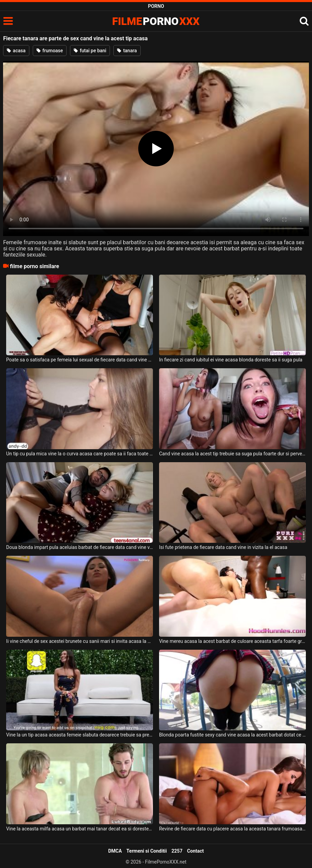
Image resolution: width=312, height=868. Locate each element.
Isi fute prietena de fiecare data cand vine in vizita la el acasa (223, 547)
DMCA (115, 851)
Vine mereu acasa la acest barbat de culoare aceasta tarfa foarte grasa (232, 641)
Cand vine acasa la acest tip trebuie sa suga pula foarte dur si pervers (232, 454)
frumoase (50, 51)
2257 (177, 851)
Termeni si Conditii (146, 851)
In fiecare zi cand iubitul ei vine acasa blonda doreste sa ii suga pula (231, 360)
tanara (127, 51)
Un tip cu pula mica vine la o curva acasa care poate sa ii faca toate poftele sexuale (80, 454)
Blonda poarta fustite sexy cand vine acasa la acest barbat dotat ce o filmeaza (232, 735)
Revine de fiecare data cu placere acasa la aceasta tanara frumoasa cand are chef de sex (232, 829)
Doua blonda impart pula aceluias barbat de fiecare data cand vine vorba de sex (80, 547)
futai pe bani (90, 51)
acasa (16, 51)
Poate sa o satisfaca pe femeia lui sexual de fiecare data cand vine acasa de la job (80, 360)
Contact (195, 851)
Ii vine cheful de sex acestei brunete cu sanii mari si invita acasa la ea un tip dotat (80, 641)
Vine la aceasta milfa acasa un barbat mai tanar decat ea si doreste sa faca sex (80, 829)
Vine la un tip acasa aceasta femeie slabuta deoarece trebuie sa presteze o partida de (80, 735)
